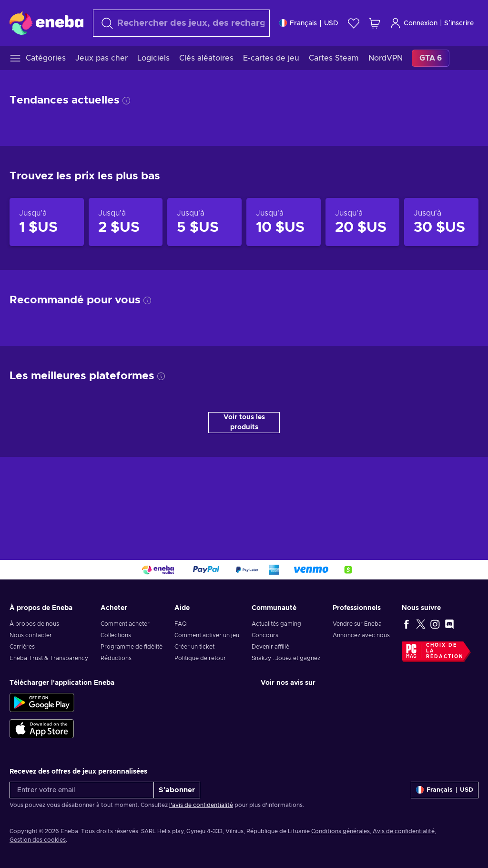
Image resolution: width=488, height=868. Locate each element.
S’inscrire (459, 23)
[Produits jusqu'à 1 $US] (47, 222)
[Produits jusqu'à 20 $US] (363, 222)
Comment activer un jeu (207, 635)
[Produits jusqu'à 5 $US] (204, 222)
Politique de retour (200, 658)
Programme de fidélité (132, 647)
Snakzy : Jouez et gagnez (286, 658)
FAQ (181, 624)
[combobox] (181, 23)
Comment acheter (125, 624)
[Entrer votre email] (82, 790)
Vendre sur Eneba (357, 624)
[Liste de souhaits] (354, 23)
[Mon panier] (375, 23)
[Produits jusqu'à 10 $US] (284, 222)
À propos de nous (34, 624)
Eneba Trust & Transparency (49, 658)
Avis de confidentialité (404, 831)
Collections (116, 635)
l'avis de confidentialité (201, 805)
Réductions (116, 658)
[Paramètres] (309, 23)
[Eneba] (46, 23)
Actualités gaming (276, 624)
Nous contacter (31, 635)
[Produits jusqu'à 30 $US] (441, 222)
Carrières (22, 647)
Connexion (414, 23)
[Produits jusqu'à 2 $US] (126, 222)
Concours (265, 635)
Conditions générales (341, 831)
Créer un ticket (194, 647)
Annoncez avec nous (361, 635)
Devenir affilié (270, 647)
